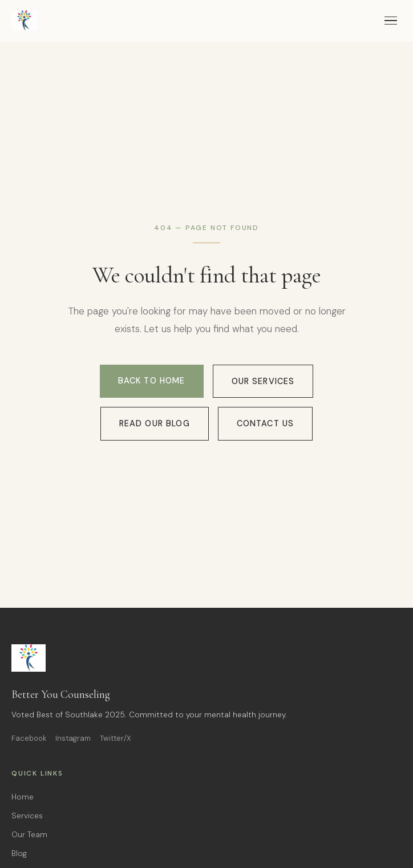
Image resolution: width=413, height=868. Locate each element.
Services (27, 816)
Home (23, 797)
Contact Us (266, 423)
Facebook (29, 738)
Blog (19, 853)
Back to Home (152, 381)
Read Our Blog (155, 423)
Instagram (73, 738)
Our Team (29, 835)
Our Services (263, 381)
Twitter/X (116, 738)
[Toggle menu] (391, 21)
